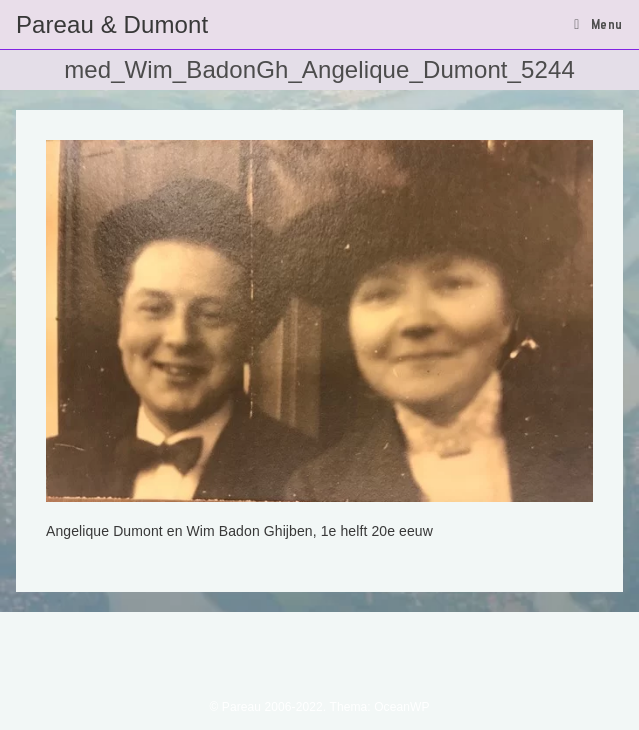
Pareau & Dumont (112, 24)
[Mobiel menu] (598, 24)
